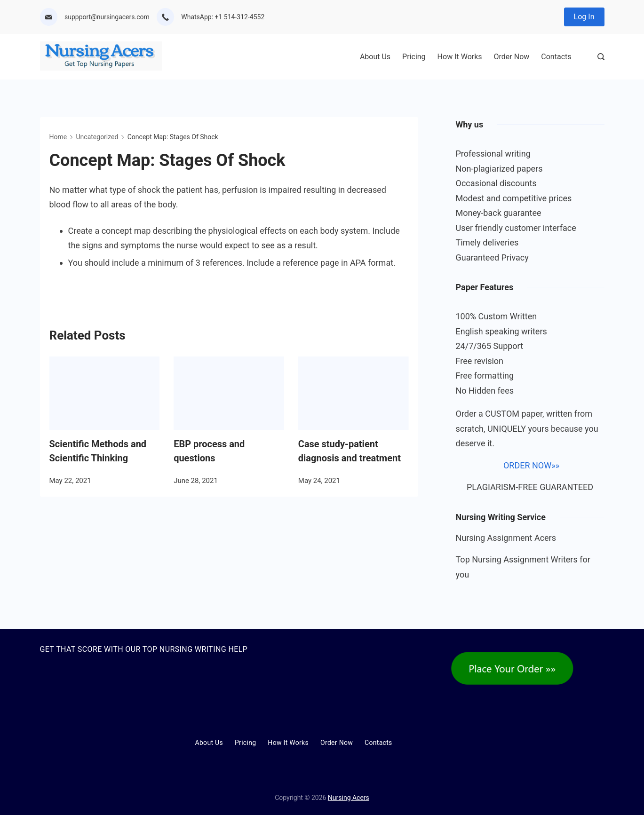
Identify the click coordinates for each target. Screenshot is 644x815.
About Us (375, 57)
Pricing (414, 57)
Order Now (512, 57)
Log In (584, 17)
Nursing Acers (349, 798)
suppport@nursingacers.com (107, 17)
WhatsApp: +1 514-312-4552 (223, 17)
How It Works (460, 57)
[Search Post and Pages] (601, 57)
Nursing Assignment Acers (506, 538)
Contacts (556, 57)
